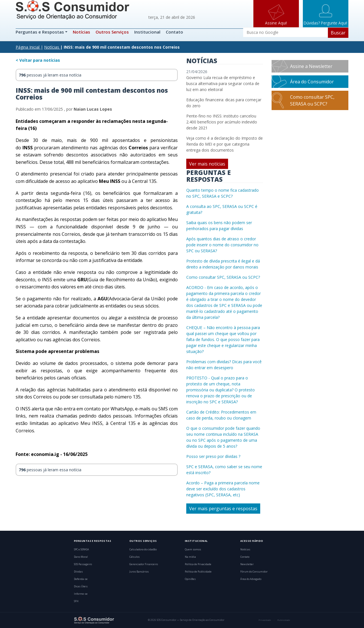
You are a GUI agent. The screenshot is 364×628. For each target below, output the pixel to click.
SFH (76, 601)
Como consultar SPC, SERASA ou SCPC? (223, 277)
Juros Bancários (139, 572)
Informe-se (81, 594)
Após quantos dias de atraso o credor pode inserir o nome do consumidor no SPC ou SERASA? (222, 245)
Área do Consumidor (312, 82)
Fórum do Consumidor (254, 572)
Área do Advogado (251, 579)
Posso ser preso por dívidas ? (213, 456)
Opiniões (190, 579)
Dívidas (78, 572)
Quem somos (193, 549)
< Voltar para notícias (38, 60)
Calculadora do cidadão (143, 549)
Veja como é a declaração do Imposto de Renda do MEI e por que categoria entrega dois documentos (225, 144)
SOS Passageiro (83, 564)
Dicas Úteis (81, 586)
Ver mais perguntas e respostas (223, 509)
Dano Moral (81, 557)
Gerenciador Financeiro (144, 564)
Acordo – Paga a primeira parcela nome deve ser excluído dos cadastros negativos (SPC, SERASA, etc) (223, 489)
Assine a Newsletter (311, 66)
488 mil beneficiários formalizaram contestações (117, 162)
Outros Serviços (112, 32)
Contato (174, 32)
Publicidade (284, 620)
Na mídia (190, 557)
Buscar (338, 33)
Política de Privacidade (198, 564)
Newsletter (247, 564)
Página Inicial (28, 47)
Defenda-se (81, 579)
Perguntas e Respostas (40, 32)
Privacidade (265, 620)
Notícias (81, 32)
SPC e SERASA (81, 549)
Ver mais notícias (207, 164)
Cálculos (135, 557)
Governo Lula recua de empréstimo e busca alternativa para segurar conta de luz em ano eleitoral (223, 83)
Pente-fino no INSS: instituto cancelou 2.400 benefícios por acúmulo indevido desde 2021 (222, 122)
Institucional (147, 32)
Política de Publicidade (198, 572)
